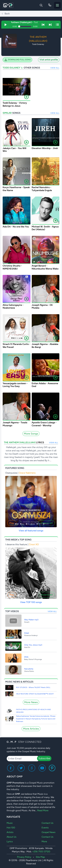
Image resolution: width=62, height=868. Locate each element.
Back (5, 14)
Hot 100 (11, 828)
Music (10, 823)
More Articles (31, 729)
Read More (43, 810)
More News (31, 702)
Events (45, 828)
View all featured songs (31, 531)
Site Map (40, 857)
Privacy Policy (24, 857)
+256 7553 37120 (41, 852)
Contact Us (47, 823)
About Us (11, 837)
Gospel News (48, 832)
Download (47, 523)
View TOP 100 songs (31, 602)
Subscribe (44, 758)
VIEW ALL (55, 68)
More (44, 842)
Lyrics (10, 842)
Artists (10, 832)
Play (12, 523)
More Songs (31, 434)
